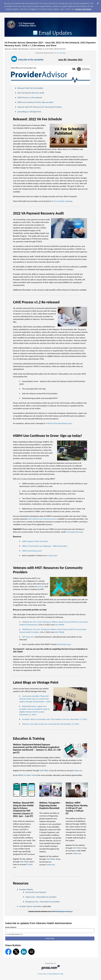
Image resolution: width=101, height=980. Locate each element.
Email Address (11, 927)
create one (50, 865)
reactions (41, 587)
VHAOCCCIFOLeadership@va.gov (59, 423)
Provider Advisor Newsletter (31, 906)
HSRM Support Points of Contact (35, 541)
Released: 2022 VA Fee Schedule (30, 88)
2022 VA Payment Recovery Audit (31, 93)
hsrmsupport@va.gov (74, 532)
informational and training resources (42, 519)
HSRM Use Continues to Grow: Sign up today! (35, 102)
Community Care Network (36, 892)
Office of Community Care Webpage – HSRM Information (45, 546)
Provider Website (26, 889)
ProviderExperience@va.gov (63, 911)
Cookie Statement (83, 9)
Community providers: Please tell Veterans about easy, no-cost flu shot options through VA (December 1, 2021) (35, 699)
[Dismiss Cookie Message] (98, 2)
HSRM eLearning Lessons (32, 551)
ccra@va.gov (52, 555)
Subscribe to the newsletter (31, 60)
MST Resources (28, 637)
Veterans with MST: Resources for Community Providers (40, 107)
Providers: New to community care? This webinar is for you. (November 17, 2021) (55, 719)
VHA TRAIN (59, 625)
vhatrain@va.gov (64, 644)
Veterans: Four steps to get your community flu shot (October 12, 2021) (51, 724)
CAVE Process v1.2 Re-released (30, 97)
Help (62, 974)
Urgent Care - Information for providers (41, 897)
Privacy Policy (42, 974)
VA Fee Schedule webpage (62, 201)
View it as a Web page (59, 53)
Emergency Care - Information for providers (43, 902)
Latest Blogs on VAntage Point (29, 112)
